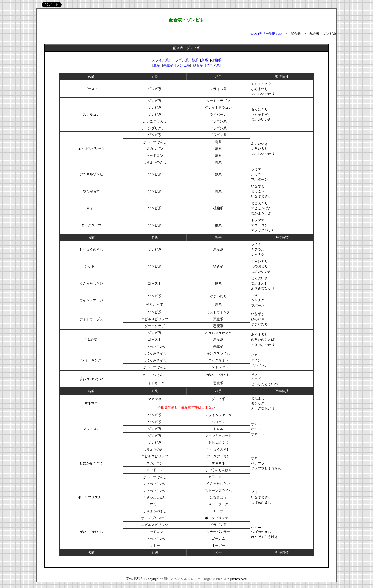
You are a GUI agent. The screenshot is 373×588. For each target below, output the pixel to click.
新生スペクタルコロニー (182, 579)
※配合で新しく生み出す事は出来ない (186, 407)
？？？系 (213, 65)
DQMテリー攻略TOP (266, 34)
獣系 (195, 60)
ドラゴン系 (180, 60)
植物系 (216, 60)
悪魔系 (168, 65)
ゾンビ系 (183, 65)
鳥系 (205, 60)
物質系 (198, 65)
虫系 (157, 65)
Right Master (213, 579)
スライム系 (160, 60)
